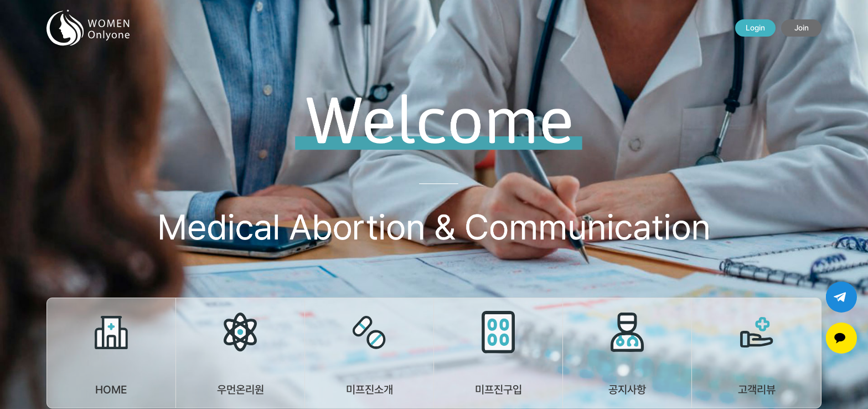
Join (802, 28)
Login (755, 28)
